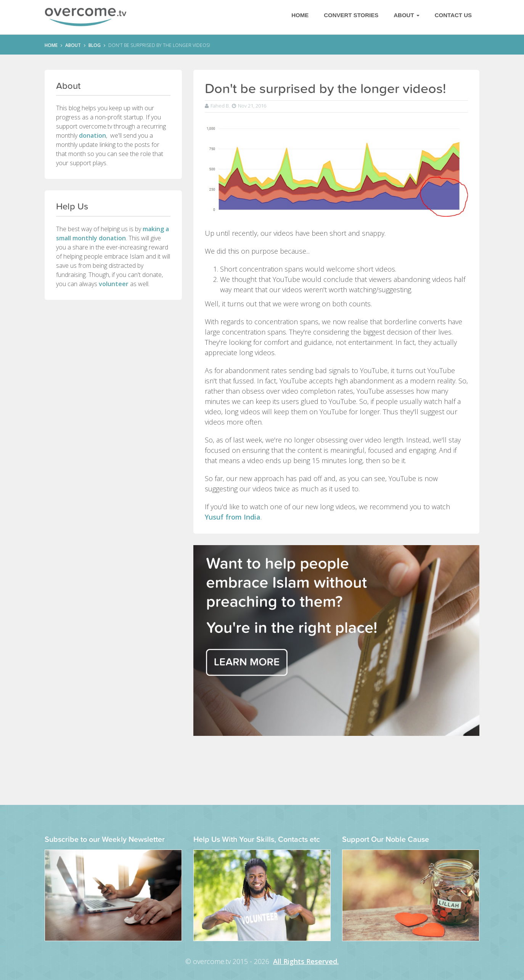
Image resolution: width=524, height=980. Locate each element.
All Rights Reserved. (306, 961)
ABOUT (73, 45)
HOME (51, 45)
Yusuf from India (233, 517)
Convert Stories (351, 15)
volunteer (114, 284)
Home (300, 15)
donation (92, 135)
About (407, 15)
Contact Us (453, 15)
